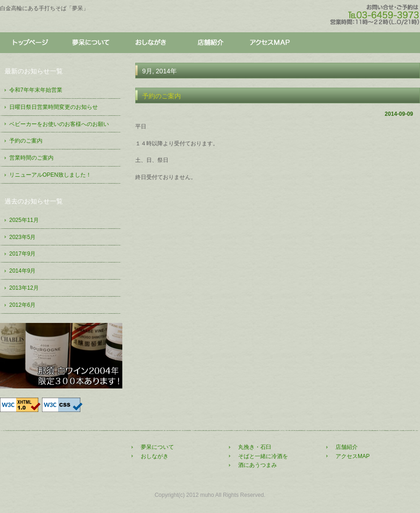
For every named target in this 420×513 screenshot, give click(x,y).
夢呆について (90, 43)
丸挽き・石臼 (255, 447)
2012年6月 (22, 305)
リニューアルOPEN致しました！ (50, 175)
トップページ (30, 43)
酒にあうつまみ (258, 465)
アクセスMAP (353, 456)
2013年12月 (24, 288)
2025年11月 (24, 220)
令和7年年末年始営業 (36, 90)
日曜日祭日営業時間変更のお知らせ (54, 107)
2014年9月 (22, 271)
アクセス (270, 43)
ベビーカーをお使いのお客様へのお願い (59, 124)
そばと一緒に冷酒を (263, 456)
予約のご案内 (162, 96)
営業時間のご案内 (31, 158)
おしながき (150, 43)
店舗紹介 (210, 43)
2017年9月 (22, 254)
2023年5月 (22, 237)
